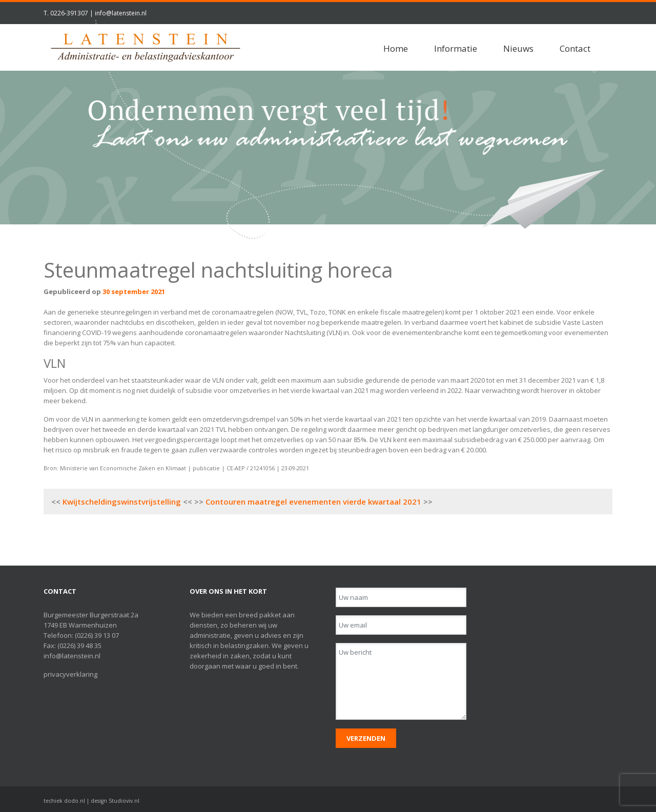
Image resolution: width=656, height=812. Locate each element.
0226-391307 (69, 13)
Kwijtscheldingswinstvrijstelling (122, 502)
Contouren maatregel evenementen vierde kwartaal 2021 (313, 502)
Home (396, 48)
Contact (575, 48)
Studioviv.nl (124, 801)
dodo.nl (75, 801)
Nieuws (518, 48)
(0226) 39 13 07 (97, 635)
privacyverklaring (70, 674)
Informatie (456, 48)
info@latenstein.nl (121, 13)
